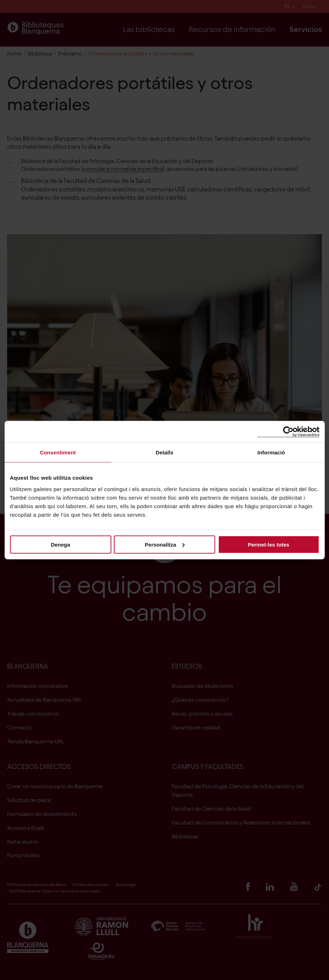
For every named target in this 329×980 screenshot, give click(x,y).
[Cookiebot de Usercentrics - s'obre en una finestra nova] (288, 432)
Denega (60, 544)
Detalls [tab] (165, 452)
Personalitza (165, 544)
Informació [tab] (271, 452)
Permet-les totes (269, 544)
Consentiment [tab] (58, 452)
